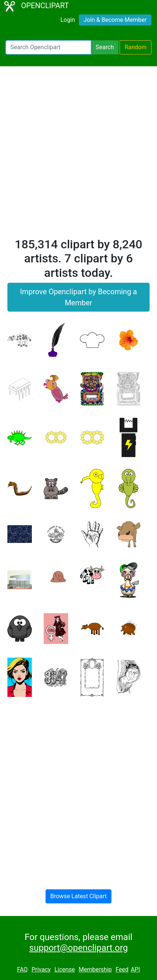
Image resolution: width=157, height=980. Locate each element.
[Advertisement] (78, 155)
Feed (122, 969)
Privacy (41, 969)
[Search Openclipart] (48, 47)
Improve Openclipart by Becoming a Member (78, 297)
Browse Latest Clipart (79, 896)
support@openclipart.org (78, 948)
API (135, 969)
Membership (95, 969)
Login (68, 20)
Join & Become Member (115, 20)
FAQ (22, 969)
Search (105, 47)
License (65, 969)
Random (136, 47)
